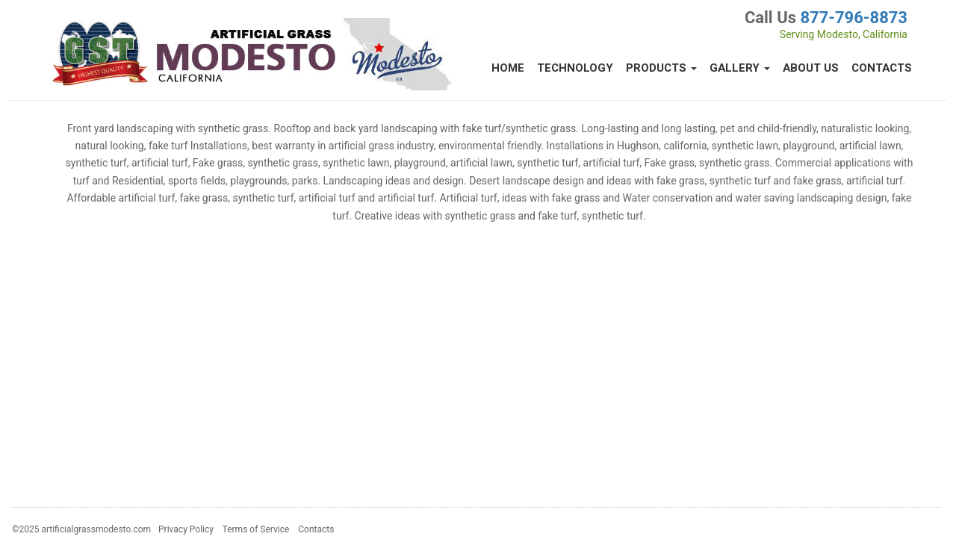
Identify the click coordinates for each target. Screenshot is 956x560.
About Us (811, 68)
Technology (575, 68)
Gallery (740, 68)
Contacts (882, 68)
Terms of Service (256, 529)
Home (508, 68)
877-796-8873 (854, 18)
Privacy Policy (186, 529)
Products (661, 68)
